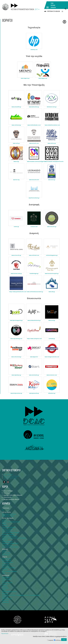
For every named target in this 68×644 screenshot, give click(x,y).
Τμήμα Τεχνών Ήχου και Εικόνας (11, 476)
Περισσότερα (5, 634)
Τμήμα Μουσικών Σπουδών (10, 478)
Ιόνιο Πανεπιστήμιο (8, 474)
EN (62, 11)
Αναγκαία (51, 640)
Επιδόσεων (58, 640)
